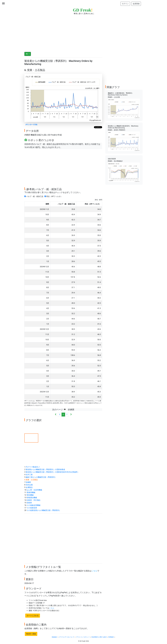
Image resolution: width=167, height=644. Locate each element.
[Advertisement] (83, 32)
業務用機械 (31, 492)
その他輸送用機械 (34, 505)
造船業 (29, 503)
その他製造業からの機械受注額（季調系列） (44, 510)
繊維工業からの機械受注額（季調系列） (41, 477)
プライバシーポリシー (83, 637)
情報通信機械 (32, 498)
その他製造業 (32, 508)
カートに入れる (33, 616)
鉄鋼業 (28, 482)
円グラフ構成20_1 (33, 467)
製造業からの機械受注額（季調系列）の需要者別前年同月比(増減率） (52, 472)
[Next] (71, 415)
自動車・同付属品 (34, 500)
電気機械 (30, 495)
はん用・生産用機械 (34, 490)
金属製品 (29, 487)
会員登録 (136, 4)
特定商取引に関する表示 (99, 637)
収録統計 (55, 637)
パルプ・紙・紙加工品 (34, 196)
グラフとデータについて (67, 637)
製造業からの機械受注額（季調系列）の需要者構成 (45, 469)
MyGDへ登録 (31, 634)
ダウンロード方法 (31, 125)
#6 (27, 54)
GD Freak (83, 10)
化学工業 (29, 475)
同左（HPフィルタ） (54, 196)
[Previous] (56, 415)
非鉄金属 (29, 485)
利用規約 (111, 637)
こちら (94, 571)
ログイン (125, 4)
